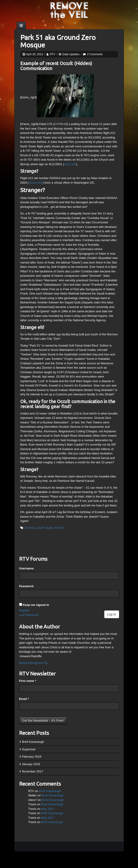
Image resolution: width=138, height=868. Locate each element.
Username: (27, 568)
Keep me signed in (36, 605)
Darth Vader (45, 528)
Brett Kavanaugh (33, 742)
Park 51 (60, 528)
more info (70, 164)
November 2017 (33, 771)
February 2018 (32, 757)
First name (28, 681)
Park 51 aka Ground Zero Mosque (58, 41)
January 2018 (31, 764)
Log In (112, 614)
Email (24, 699)
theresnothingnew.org (33, 663)
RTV (53, 54)
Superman (29, 749)
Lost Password (29, 615)
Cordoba (30, 528)
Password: (27, 586)
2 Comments (95, 54)
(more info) (36, 183)
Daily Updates (71, 54)
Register (25, 610)
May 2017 (48, 809)
